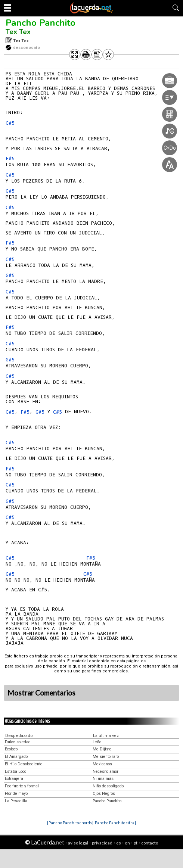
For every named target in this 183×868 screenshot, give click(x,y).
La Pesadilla (16, 801)
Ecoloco (11, 749)
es (119, 843)
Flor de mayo (16, 794)
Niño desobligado (108, 786)
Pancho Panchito (41, 23)
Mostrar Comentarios (41, 693)
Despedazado (19, 736)
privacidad (102, 843)
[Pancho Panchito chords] (70, 823)
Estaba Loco (15, 771)
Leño (97, 742)
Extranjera (14, 779)
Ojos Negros (104, 794)
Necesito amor (106, 771)
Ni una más (103, 779)
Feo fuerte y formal (22, 786)
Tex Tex (18, 32)
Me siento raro (106, 757)
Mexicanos (102, 764)
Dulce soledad (18, 742)
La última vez (106, 736)
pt (136, 843)
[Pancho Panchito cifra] (115, 823)
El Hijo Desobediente (24, 764)
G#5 (10, 191)
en (127, 843)
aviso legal (78, 843)
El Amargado (16, 757)
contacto (150, 843)
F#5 (10, 158)
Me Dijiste (102, 749)
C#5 (10, 123)
